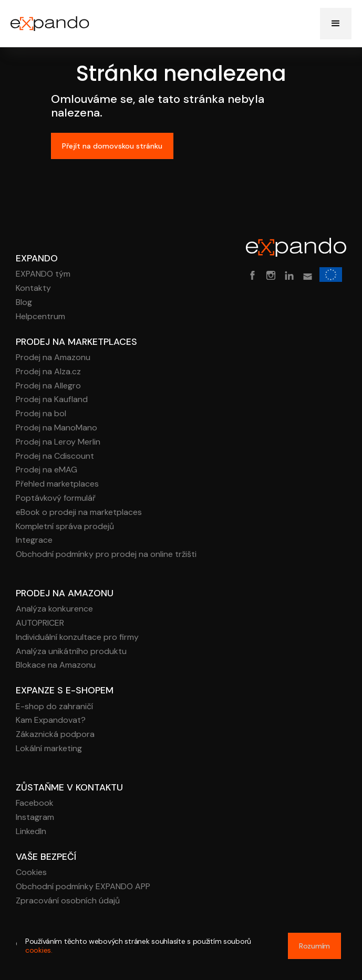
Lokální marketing (49, 749)
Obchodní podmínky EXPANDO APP (83, 887)
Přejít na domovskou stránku (112, 146)
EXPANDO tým (43, 274)
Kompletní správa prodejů (65, 527)
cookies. (39, 950)
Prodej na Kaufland (52, 400)
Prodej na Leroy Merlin (58, 442)
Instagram (35, 818)
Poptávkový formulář (56, 498)
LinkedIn (31, 832)
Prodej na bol (41, 414)
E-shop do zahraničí (54, 707)
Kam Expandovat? (51, 720)
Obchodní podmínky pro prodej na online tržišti (106, 555)
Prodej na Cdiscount (55, 456)
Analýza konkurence (54, 609)
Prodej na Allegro (48, 386)
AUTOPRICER (40, 623)
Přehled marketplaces (57, 484)
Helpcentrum (40, 317)
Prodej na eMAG (46, 470)
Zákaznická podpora (55, 735)
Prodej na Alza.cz (48, 372)
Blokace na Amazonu (56, 665)
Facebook (35, 803)
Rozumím (314, 946)
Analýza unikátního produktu (71, 652)
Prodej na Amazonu (53, 358)
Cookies (31, 873)
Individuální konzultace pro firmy (77, 637)
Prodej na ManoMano (56, 428)
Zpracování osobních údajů (68, 901)
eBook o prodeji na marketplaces (79, 513)
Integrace (34, 540)
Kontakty (33, 288)
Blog (24, 303)
